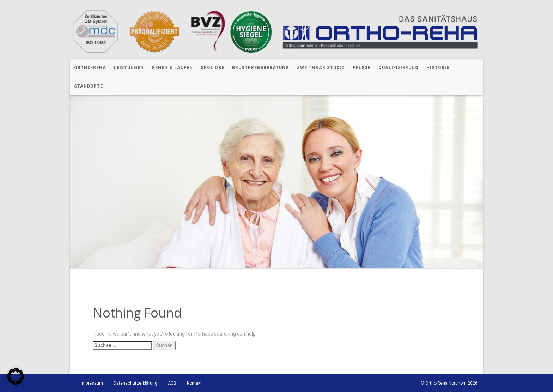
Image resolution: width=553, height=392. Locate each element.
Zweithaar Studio (321, 68)
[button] (16, 376)
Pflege (362, 68)
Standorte (89, 86)
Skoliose (213, 68)
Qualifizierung (399, 68)
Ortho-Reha (90, 68)
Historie (438, 68)
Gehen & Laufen (172, 68)
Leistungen (129, 68)
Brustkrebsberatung (260, 68)
